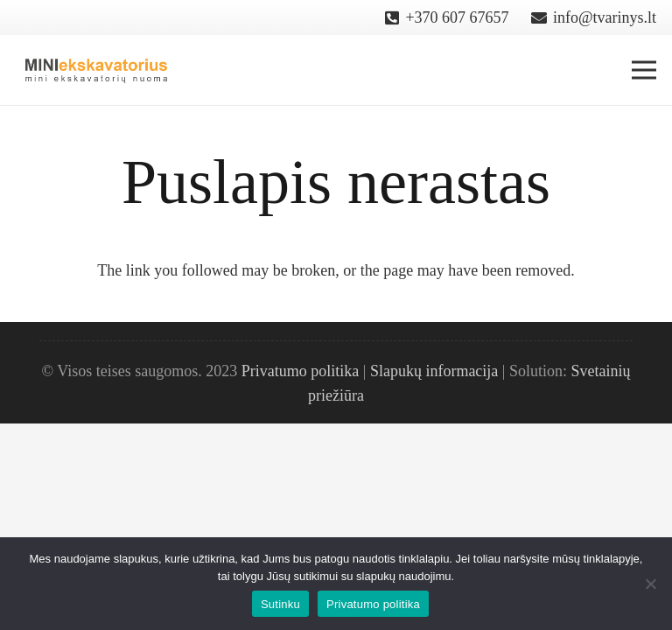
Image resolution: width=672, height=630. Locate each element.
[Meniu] (644, 70)
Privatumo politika (301, 371)
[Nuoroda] (97, 70)
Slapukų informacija (434, 371)
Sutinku (280, 604)
